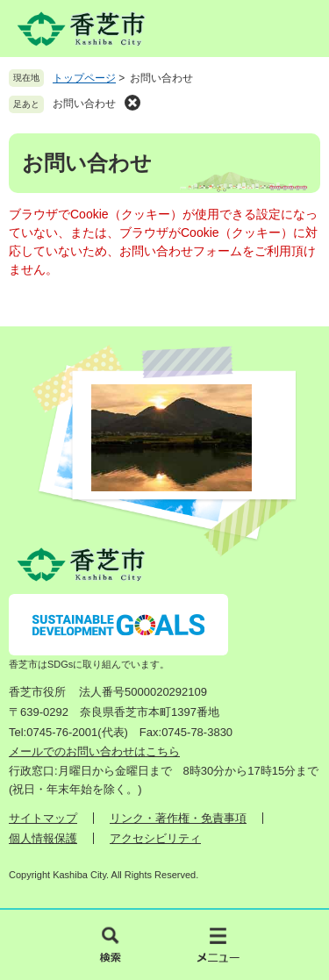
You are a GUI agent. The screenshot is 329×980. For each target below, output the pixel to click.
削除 (132, 103)
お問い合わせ (84, 104)
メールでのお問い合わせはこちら (94, 751)
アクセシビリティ (155, 838)
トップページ (84, 78)
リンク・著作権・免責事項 (178, 818)
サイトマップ (43, 818)
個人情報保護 (43, 838)
